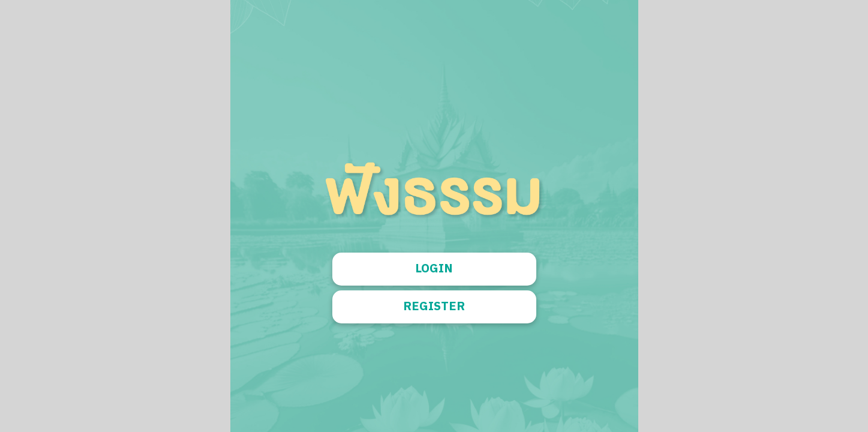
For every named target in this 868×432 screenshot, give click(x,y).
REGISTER (434, 307)
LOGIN (434, 269)
